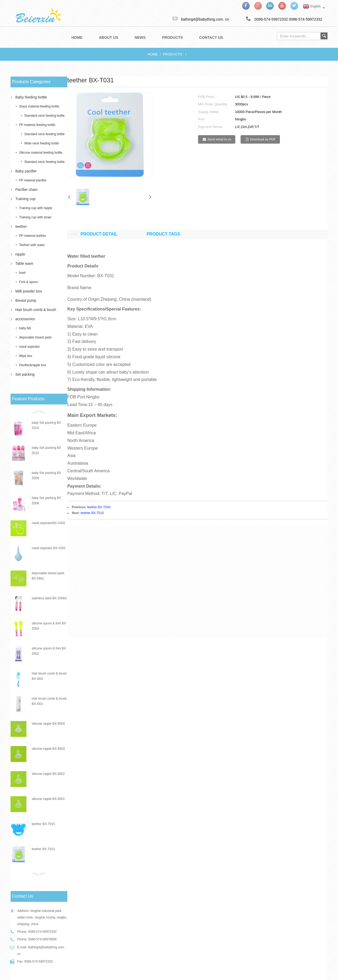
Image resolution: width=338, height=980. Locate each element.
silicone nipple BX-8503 (48, 749)
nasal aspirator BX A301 (49, 548)
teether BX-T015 (43, 824)
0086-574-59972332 (306, 19)
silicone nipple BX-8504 (48, 724)
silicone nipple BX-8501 (48, 799)
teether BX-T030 (99, 507)
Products (173, 54)
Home (153, 54)
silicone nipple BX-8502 (48, 774)
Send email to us (219, 139)
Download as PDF (263, 139)
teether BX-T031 (43, 849)
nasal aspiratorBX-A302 (48, 523)
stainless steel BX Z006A (49, 598)
